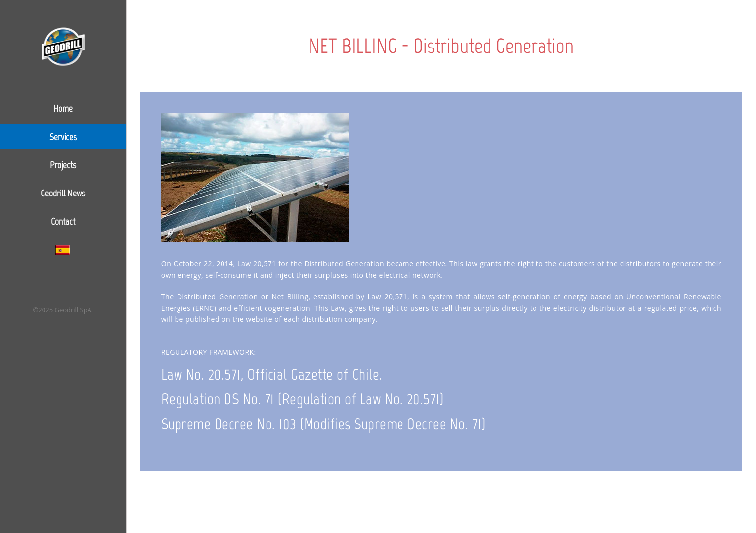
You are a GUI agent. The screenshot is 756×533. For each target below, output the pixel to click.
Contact (63, 221)
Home (63, 109)
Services (63, 137)
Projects (63, 165)
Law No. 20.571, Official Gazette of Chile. (272, 374)
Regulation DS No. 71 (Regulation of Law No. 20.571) (302, 399)
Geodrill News (63, 193)
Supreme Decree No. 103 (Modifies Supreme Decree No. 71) (323, 424)
